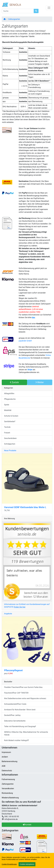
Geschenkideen (10, 438)
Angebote (8, 614)
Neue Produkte (10, 451)
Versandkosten (8, 789)
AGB (3, 766)
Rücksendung (7, 793)
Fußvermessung (8, 779)
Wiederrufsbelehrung (10, 798)
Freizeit (7, 433)
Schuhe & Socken (11, 416)
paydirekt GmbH (25, 341)
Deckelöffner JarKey (12, 715)
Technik (7, 427)
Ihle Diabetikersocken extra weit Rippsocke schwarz (25, 698)
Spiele (7, 405)
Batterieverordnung (10, 761)
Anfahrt (5, 757)
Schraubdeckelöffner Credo (15, 704)
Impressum (6, 752)
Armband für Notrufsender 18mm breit (20, 710)
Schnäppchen (10, 444)
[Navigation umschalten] (49, 8)
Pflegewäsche (10, 399)
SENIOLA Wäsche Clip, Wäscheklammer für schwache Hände (26, 733)
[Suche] (18, 11)
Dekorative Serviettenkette (15, 721)
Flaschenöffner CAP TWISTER (16, 693)
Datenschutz (7, 771)
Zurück (14, 382)
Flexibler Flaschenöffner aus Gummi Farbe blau (23, 687)
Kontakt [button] (27, 825)
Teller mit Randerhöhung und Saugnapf (20, 726)
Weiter (40, 382)
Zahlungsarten (14, 19)
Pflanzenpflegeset (13, 670)
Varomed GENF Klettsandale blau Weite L (25, 507)
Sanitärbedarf (10, 421)
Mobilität (8, 410)
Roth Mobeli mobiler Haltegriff (16, 740)
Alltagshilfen (9, 393)
